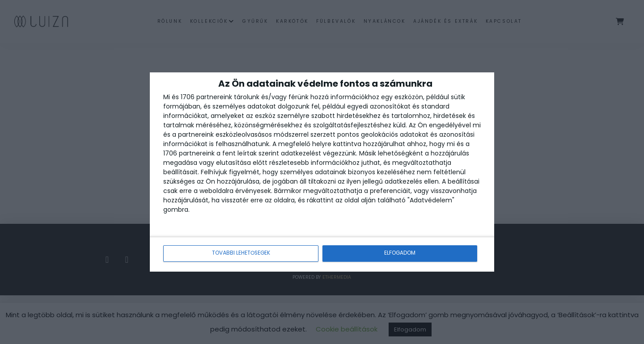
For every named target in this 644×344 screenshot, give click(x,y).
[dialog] (322, 172)
